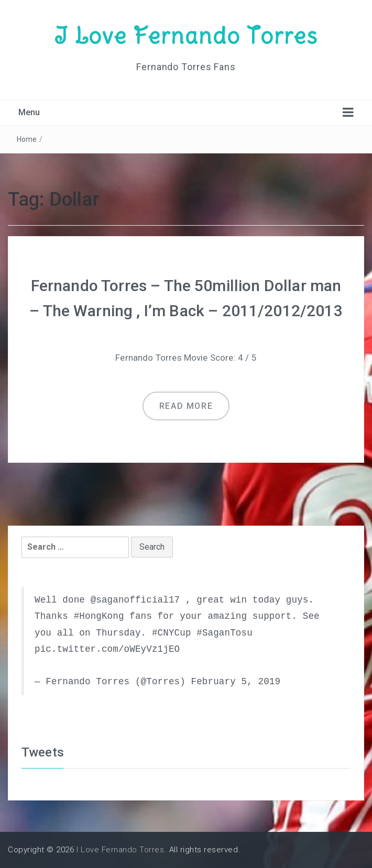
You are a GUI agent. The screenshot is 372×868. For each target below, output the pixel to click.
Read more (186, 406)
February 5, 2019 (236, 682)
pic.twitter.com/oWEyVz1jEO (107, 649)
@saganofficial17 (135, 600)
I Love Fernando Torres (186, 36)
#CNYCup (172, 633)
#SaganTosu (225, 633)
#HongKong (99, 616)
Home (27, 139)
